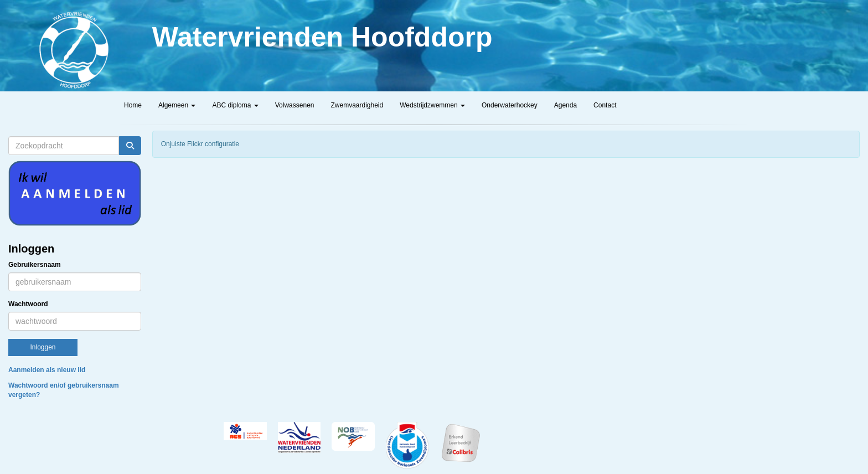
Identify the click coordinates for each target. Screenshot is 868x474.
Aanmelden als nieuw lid (47, 370)
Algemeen (177, 105)
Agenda (565, 105)
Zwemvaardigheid (357, 105)
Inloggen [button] (43, 347)
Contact (605, 105)
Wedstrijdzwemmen (432, 105)
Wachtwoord (28, 304)
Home (133, 105)
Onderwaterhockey (510, 105)
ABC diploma (235, 105)
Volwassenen (295, 105)
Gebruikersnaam (35, 265)
